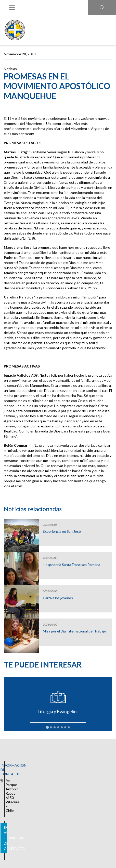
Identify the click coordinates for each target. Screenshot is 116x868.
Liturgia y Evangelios (58, 711)
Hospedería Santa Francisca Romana (72, 565)
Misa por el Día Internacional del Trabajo (74, 631)
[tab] (47, 727)
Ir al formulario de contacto (57, 794)
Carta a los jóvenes (58, 598)
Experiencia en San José (62, 531)
